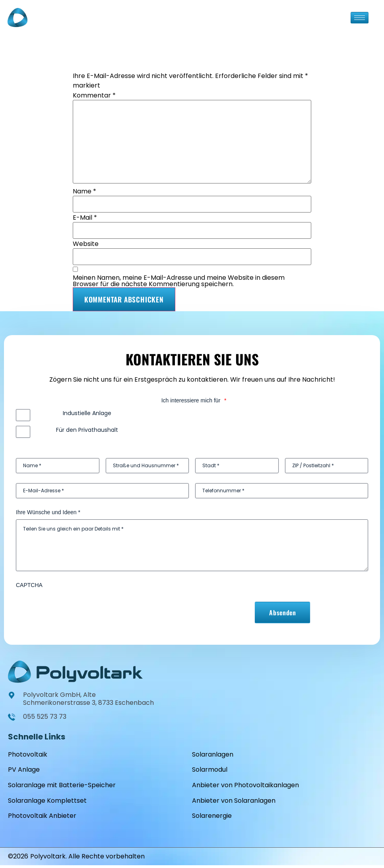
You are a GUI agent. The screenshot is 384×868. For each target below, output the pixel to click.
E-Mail (85, 218)
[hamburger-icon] (360, 18)
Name (84, 191)
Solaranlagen (213, 754)
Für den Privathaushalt (87, 430)
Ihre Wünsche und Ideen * (48, 512)
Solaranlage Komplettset (47, 802)
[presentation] (76, 608)
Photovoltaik (28, 754)
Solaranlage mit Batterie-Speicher (62, 786)
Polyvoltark (48, 859)
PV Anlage (24, 770)
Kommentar (94, 96)
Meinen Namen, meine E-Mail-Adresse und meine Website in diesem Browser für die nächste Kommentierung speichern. (179, 281)
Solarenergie (212, 818)
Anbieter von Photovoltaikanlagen (245, 786)
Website (86, 244)
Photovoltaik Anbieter (42, 818)
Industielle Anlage (87, 413)
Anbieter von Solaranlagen (234, 802)
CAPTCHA (29, 585)
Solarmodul (210, 770)
